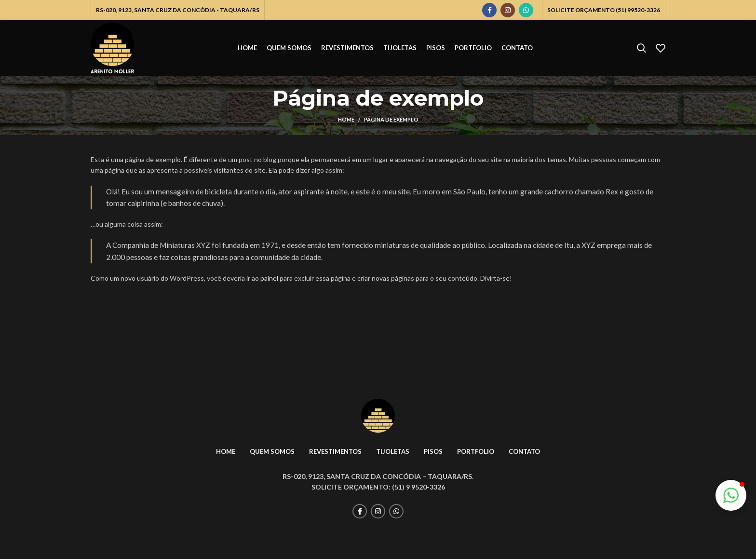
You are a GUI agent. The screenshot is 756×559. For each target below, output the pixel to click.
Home (346, 119)
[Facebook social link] (489, 10)
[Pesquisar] (641, 48)
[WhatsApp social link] (526, 10)
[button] (731, 495)
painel (269, 278)
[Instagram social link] (508, 10)
